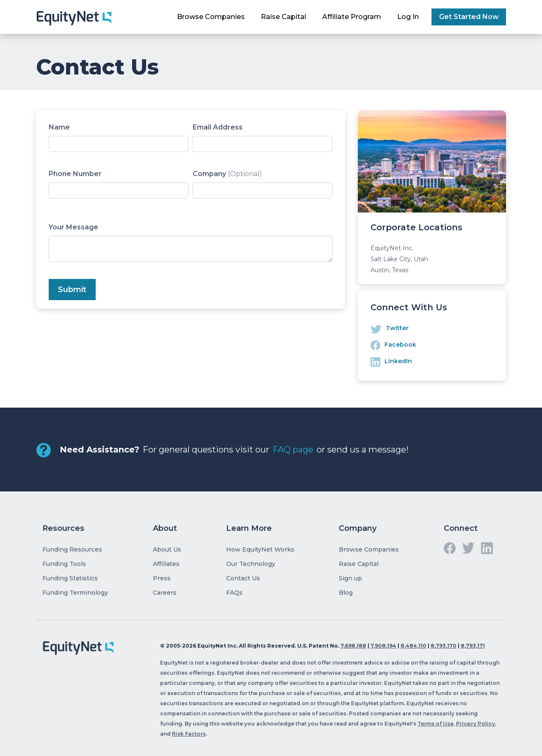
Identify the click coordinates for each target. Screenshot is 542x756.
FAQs (234, 593)
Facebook (400, 345)
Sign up (350, 578)
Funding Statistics (70, 578)
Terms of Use (436, 724)
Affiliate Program (352, 17)
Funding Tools (64, 564)
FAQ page (293, 450)
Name (59, 127)
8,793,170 (444, 646)
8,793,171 (473, 646)
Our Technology (251, 564)
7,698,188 (353, 646)
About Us (167, 549)
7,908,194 (383, 646)
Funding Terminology (75, 593)
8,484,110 (413, 646)
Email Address (218, 127)
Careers (165, 593)
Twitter (397, 328)
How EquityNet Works (260, 549)
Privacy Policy (476, 724)
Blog (346, 593)
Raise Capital (283, 17)
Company (227, 174)
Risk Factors (189, 734)
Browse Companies (211, 17)
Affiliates (166, 564)
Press (162, 578)
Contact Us (243, 578)
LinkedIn (398, 361)
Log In (408, 17)
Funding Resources (72, 549)
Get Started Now (469, 17)
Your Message (73, 227)
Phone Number (75, 174)
